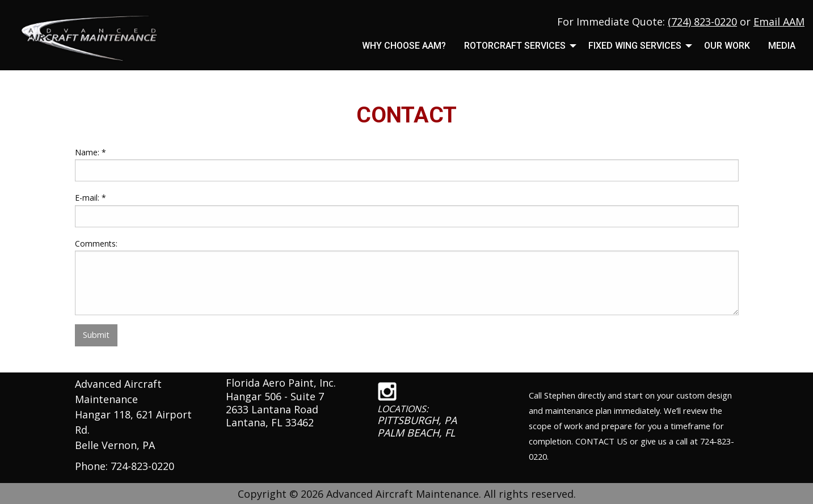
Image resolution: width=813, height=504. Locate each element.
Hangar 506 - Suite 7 (275, 396)
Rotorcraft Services (515, 46)
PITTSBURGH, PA (417, 420)
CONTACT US (601, 441)
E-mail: (90, 198)
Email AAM (779, 22)
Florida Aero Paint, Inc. (281, 383)
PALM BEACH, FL (416, 433)
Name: (90, 152)
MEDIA (782, 46)
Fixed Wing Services (635, 46)
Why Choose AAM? (404, 46)
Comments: (96, 243)
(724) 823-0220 (702, 22)
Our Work (727, 46)
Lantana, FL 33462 (270, 422)
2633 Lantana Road (272, 409)
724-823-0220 (142, 466)
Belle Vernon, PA (115, 445)
